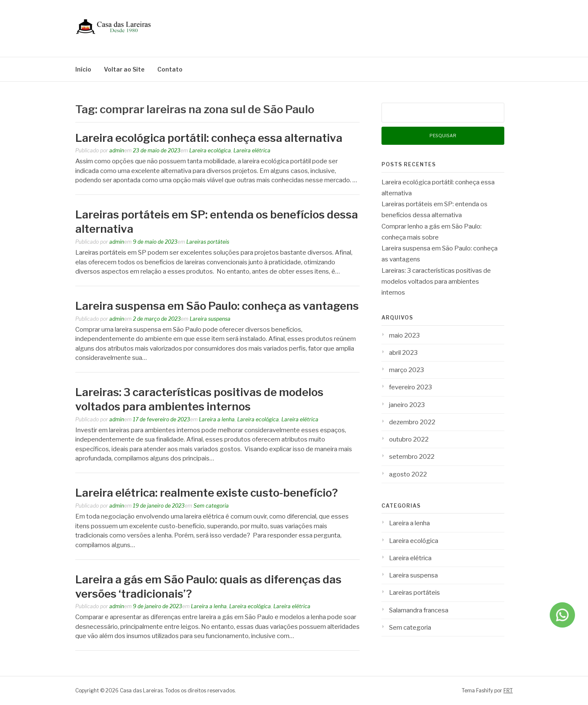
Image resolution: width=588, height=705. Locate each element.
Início (83, 69)
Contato (170, 69)
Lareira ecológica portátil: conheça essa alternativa (209, 138)
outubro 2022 (409, 439)
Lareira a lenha (217, 419)
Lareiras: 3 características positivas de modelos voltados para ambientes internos (436, 282)
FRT (508, 690)
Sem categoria (211, 506)
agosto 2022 (408, 474)
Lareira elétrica (252, 150)
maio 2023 (404, 335)
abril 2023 (403, 353)
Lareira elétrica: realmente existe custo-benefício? (207, 493)
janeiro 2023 (407, 405)
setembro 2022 (412, 457)
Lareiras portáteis (208, 242)
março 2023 (407, 370)
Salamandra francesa (419, 610)
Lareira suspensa (210, 319)
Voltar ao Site (124, 69)
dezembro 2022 (412, 422)
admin (117, 150)
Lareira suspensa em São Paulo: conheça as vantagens (217, 306)
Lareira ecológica (210, 150)
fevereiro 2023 (411, 387)
